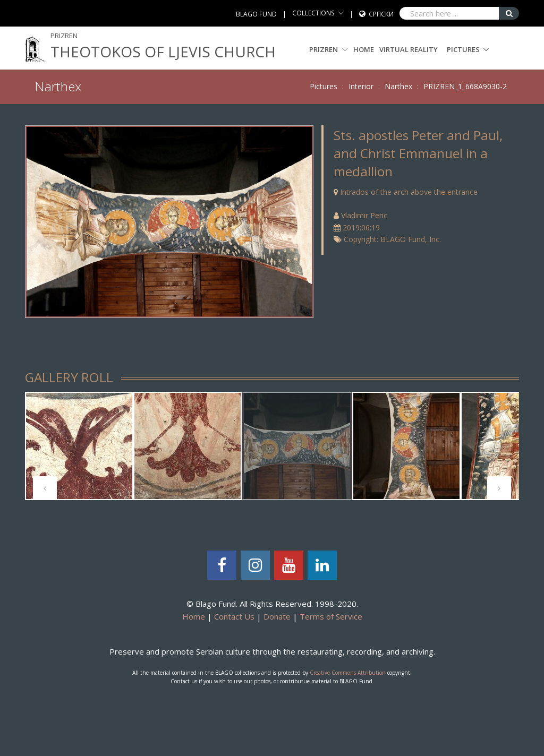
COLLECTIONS (313, 13)
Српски (381, 14)
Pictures (463, 49)
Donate (277, 616)
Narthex (398, 86)
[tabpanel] (79, 446)
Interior (361, 86)
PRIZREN (329, 49)
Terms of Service (331, 616)
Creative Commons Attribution (348, 673)
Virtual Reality (409, 49)
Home (364, 49)
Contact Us (234, 616)
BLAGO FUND (256, 14)
